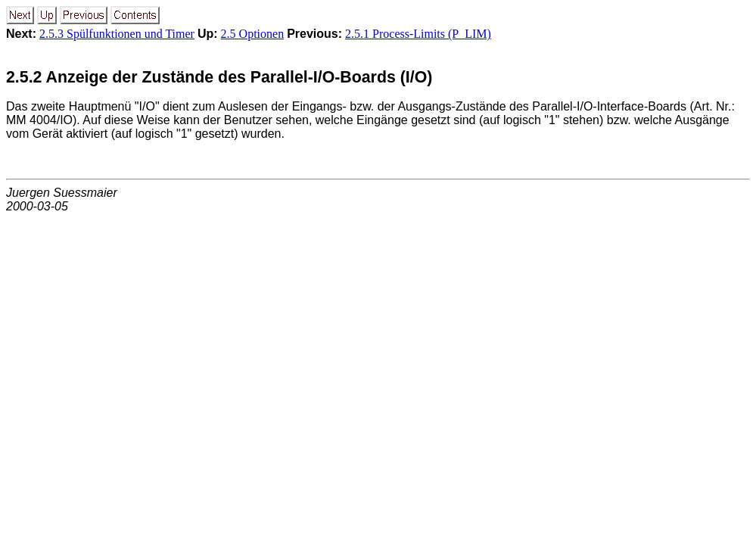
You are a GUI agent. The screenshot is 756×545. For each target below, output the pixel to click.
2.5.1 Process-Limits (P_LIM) (418, 34)
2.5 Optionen (253, 34)
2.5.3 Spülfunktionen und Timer (117, 34)
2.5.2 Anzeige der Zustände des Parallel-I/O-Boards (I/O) (219, 77)
